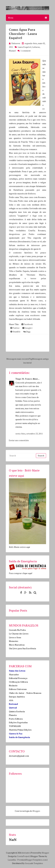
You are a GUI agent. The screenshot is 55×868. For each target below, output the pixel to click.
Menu (27, 18)
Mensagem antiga (40, 359)
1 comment (26, 51)
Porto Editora (16, 719)
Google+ (27, 328)
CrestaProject (23, 856)
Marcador (14, 674)
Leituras (36, 47)
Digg (27, 332)
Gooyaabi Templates (34, 863)
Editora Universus (18, 689)
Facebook (27, 324)
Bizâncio (13, 685)
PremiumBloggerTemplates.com (32, 860)
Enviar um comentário (19, 440)
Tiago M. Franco (24, 379)
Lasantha (12, 860)
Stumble (15, 332)
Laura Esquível (25, 47)
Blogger (36, 811)
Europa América (17, 697)
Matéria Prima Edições (20, 730)
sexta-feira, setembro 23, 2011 (29, 434)
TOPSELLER (15, 726)
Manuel (12, 51)
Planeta (13, 715)
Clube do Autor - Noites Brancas (25, 693)
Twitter (15, 328)
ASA (11, 700)
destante (26, 853)
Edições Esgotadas (18, 722)
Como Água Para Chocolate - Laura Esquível (23, 34)
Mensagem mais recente (18, 359)
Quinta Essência (17, 711)
